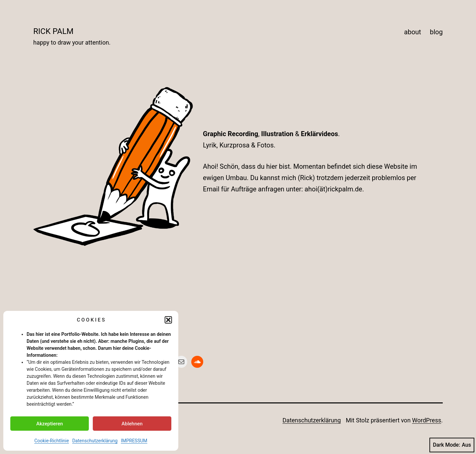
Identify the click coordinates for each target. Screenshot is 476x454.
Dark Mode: (452, 445)
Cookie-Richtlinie (52, 441)
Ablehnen (132, 424)
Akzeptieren (50, 424)
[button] (168, 320)
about (413, 32)
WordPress (427, 420)
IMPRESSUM (134, 441)
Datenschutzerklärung (95, 441)
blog (436, 32)
